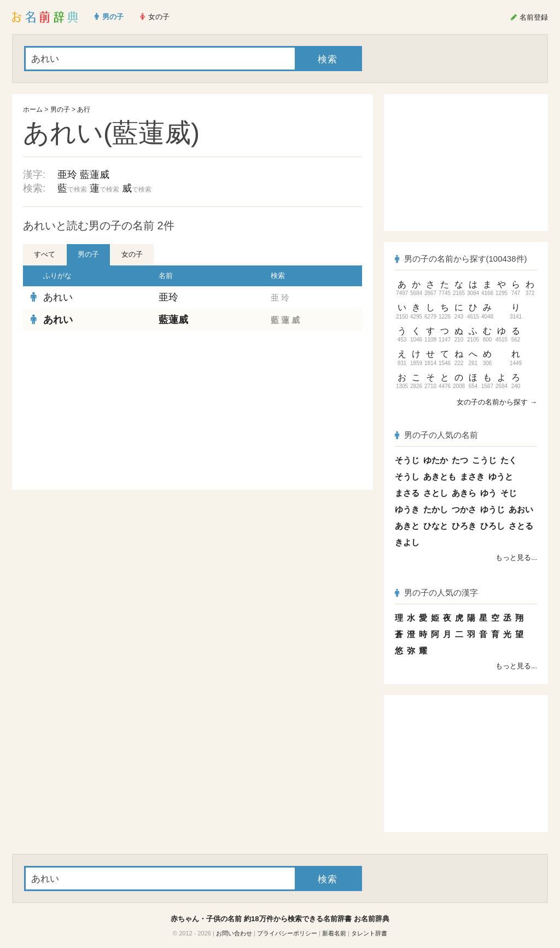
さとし (436, 493)
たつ (460, 460)
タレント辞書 (369, 933)
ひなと (436, 526)
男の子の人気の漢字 (436, 593)
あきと (407, 526)
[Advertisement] (105, 411)
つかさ (464, 509)
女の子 (132, 254)
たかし (436, 509)
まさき (472, 476)
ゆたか (436, 460)
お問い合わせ (234, 933)
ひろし (492, 526)
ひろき (464, 526)
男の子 (60, 109)
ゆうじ (492, 509)
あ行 (84, 109)
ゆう (488, 493)
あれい (58, 297)
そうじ (407, 460)
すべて (45, 254)
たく (509, 460)
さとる (521, 526)
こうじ (484, 460)
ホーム (33, 109)
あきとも (440, 476)
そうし (407, 476)
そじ (509, 493)
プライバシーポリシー (287, 933)
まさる (407, 493)
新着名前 (334, 933)
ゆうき (407, 509)
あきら (464, 493)
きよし (407, 542)
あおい (521, 509)
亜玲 (67, 175)
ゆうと (501, 476)
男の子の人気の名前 (436, 435)
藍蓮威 (95, 175)
